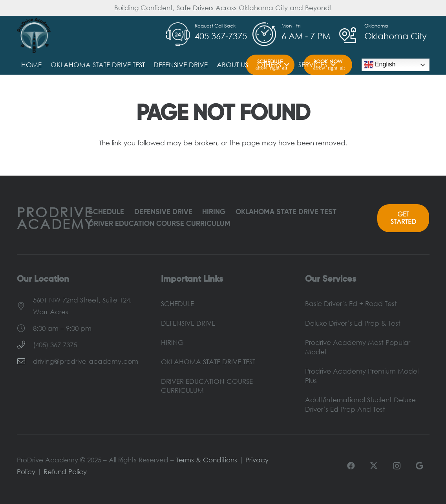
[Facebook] (351, 466)
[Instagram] (397, 466)
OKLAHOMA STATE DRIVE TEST (286, 212)
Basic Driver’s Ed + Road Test (351, 303)
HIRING (214, 212)
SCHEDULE (106, 212)
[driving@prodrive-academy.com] (25, 361)
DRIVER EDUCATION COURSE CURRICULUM (160, 224)
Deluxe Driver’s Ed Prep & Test (353, 323)
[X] (374, 466)
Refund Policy (65, 472)
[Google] (419, 466)
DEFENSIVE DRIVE (163, 212)
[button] (285, 65)
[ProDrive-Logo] (34, 35)
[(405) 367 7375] (25, 345)
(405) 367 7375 (55, 345)
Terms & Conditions (207, 460)
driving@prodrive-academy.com (86, 361)
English (380, 65)
